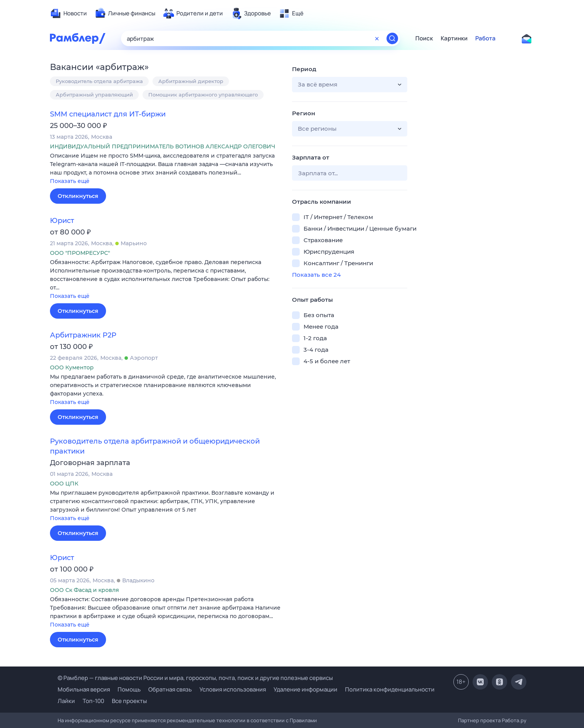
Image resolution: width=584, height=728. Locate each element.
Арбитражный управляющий (94, 95)
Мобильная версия (84, 689)
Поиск (424, 38)
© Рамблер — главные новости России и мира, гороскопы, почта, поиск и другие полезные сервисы (195, 678)
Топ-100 (93, 701)
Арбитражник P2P (83, 335)
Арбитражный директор (191, 81)
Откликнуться (78, 196)
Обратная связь (170, 689)
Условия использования (233, 689)
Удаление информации (305, 689)
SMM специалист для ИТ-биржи (108, 114)
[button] (165, 169)
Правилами (303, 720)
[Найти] (392, 38)
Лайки (66, 701)
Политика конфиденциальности (390, 689)
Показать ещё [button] (70, 181)
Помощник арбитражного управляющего (203, 95)
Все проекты (129, 701)
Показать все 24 (316, 275)
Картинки (454, 38)
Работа (485, 38)
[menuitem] (68, 13)
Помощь (129, 689)
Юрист (62, 221)
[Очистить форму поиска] (377, 38)
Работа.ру (514, 720)
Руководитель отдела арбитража (99, 81)
